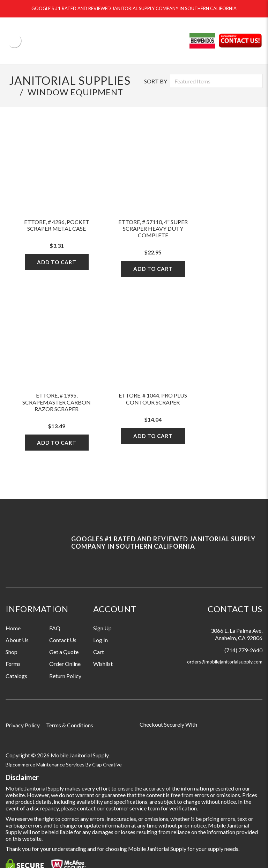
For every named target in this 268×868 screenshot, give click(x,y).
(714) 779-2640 (243, 650)
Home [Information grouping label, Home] (13, 628)
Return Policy (65, 676)
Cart (99, 652)
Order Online (65, 664)
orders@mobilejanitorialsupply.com (225, 662)
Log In (100, 640)
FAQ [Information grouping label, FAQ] (55, 628)
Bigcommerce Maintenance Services (46, 765)
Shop (12, 652)
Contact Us (63, 640)
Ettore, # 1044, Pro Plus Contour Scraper (153, 399)
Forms (13, 664)
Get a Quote (64, 652)
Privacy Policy (23, 725)
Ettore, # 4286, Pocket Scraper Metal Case (57, 225)
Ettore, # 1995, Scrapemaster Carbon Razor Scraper (57, 402)
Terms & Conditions (70, 725)
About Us (17, 640)
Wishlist (103, 664)
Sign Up (102, 628)
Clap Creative (107, 765)
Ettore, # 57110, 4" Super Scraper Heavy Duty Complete (153, 228)
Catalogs (16, 676)
